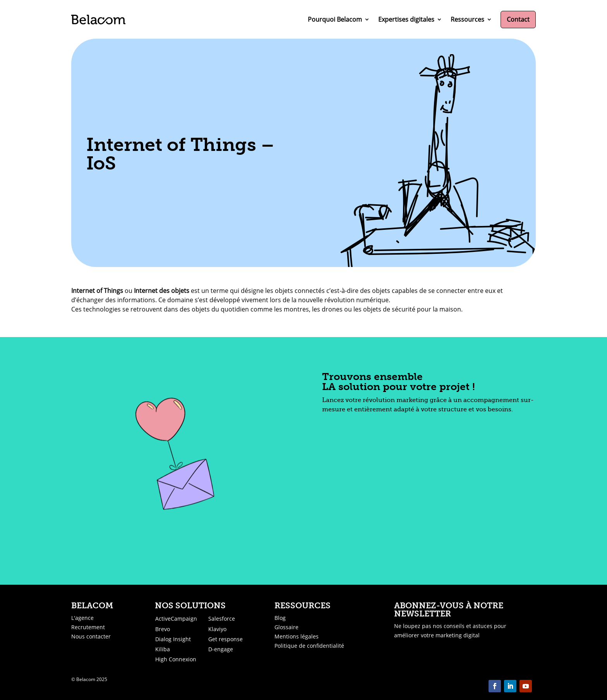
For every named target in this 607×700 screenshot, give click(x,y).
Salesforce (222, 619)
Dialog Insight (173, 639)
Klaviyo (217, 629)
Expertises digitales (406, 19)
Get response (225, 639)
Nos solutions (190, 605)
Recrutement (88, 627)
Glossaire (286, 627)
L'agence (82, 618)
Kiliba (163, 649)
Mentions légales (297, 636)
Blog (280, 618)
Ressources (467, 19)
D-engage (221, 649)
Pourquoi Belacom (335, 19)
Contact (518, 19)
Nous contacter (91, 636)
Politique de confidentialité (309, 646)
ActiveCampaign (176, 619)
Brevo (163, 629)
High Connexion (176, 659)
